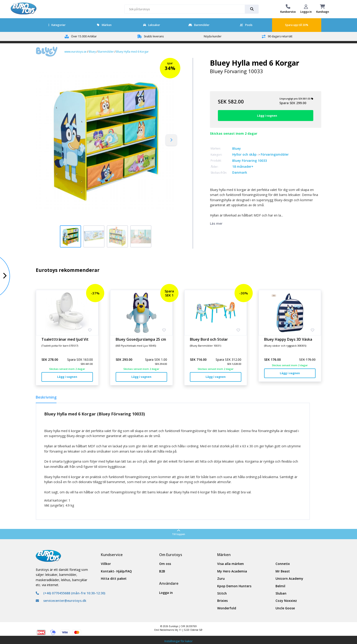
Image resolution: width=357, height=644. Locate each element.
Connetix (283, 564)
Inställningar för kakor (178, 641)
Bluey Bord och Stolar (209, 339)
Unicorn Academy (289, 578)
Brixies (222, 601)
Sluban (281, 593)
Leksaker (152, 25)
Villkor (106, 564)
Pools (246, 25)
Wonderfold (227, 608)
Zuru (221, 578)
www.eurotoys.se (75, 52)
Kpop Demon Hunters (234, 586)
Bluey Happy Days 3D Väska (288, 339)
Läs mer (216, 223)
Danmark (240, 172)
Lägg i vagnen (67, 377)
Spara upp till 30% (297, 25)
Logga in (166, 593)
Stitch (222, 593)
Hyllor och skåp (244, 154)
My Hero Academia (232, 571)
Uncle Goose (285, 608)
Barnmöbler (199, 25)
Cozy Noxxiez (286, 601)
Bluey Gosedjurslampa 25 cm (141, 339)
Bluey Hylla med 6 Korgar (132, 52)
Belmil (280, 586)
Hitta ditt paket (114, 578)
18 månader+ (243, 166)
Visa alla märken (231, 564)
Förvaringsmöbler (275, 154)
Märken (104, 25)
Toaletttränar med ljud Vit (65, 339)
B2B (162, 571)
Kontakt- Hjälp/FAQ (116, 571)
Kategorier (57, 25)
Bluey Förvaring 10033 (250, 161)
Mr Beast (283, 571)
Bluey (92, 52)
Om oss (165, 564)
